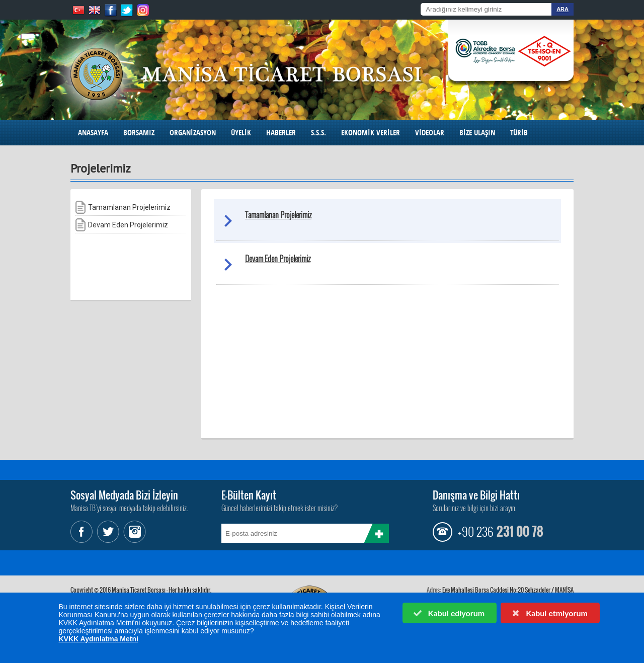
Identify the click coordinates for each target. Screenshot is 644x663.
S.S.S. (318, 133)
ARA (562, 9)
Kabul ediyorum (449, 613)
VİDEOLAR (430, 133)
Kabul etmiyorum (549, 613)
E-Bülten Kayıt (249, 495)
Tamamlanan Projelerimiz (278, 215)
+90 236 (475, 531)
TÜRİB (519, 133)
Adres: (434, 590)
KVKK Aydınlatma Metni (99, 639)
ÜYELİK (241, 133)
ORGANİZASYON (193, 133)
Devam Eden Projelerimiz (278, 259)
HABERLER (281, 133)
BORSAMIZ (139, 133)
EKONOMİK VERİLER (371, 133)
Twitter (108, 532)
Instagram (133, 532)
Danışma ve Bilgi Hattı (476, 495)
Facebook (83, 532)
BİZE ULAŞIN (477, 133)
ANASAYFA (93, 133)
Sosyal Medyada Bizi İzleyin (124, 495)
